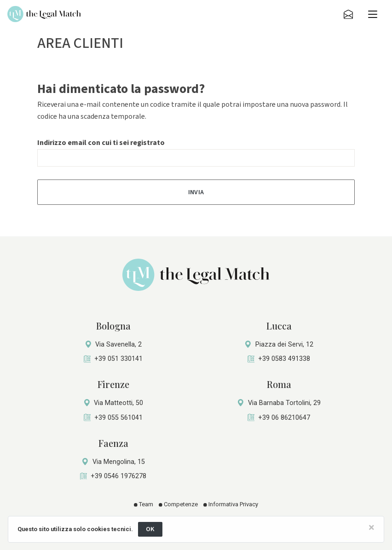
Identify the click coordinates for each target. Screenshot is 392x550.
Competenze (178, 504)
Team (144, 504)
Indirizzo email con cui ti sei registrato (101, 143)
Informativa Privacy (231, 504)
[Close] (372, 527)
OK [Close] (150, 529)
